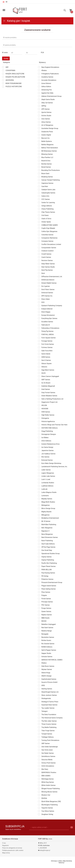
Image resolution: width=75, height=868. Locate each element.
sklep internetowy (67, 861)
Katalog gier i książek (17, 21)
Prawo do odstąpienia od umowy (12, 848)
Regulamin (5, 845)
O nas (4, 843)
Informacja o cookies (56, 861)
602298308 (42, 848)
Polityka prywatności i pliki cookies (13, 850)
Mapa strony (6, 853)
